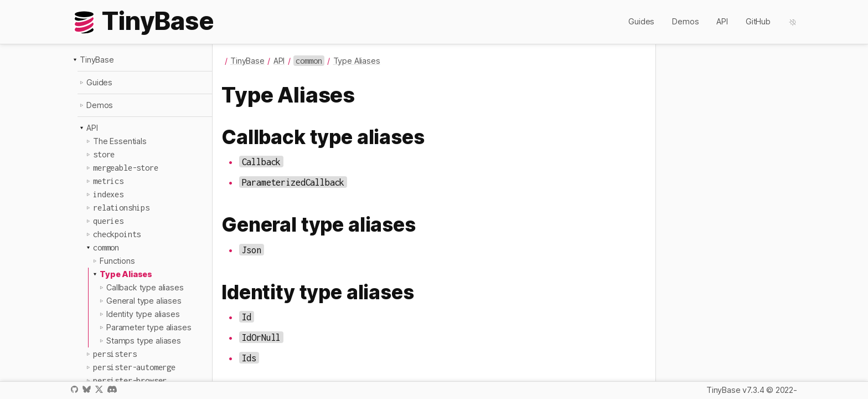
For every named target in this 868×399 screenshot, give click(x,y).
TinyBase (97, 60)
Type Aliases (126, 274)
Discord (112, 389)
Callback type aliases (145, 287)
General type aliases (144, 301)
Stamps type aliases (144, 341)
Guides (641, 21)
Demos (685, 21)
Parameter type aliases (149, 327)
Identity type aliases (143, 314)
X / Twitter (99, 389)
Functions (117, 261)
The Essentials (120, 141)
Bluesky (86, 389)
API (722, 21)
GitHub (758, 21)
